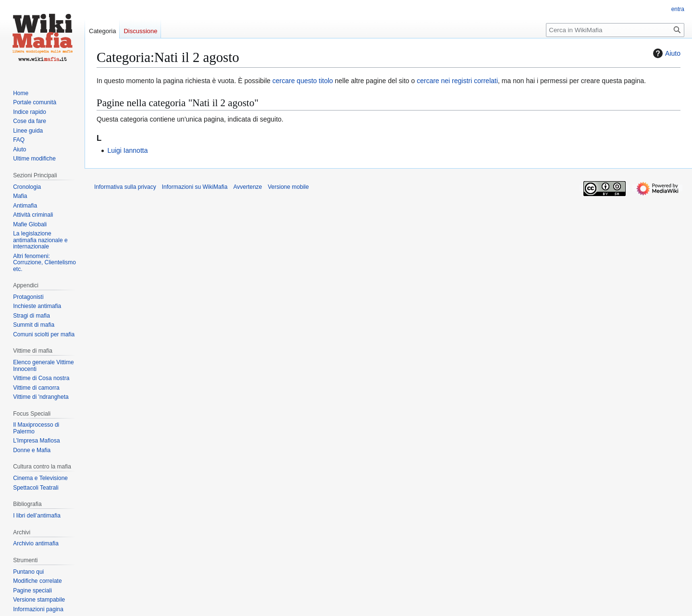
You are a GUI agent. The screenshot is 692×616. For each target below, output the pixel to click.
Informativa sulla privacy (125, 187)
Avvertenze (247, 187)
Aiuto (666, 53)
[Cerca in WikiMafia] (615, 30)
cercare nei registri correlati (457, 81)
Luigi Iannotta (127, 150)
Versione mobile (288, 187)
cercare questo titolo (303, 81)
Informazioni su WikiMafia (195, 187)
